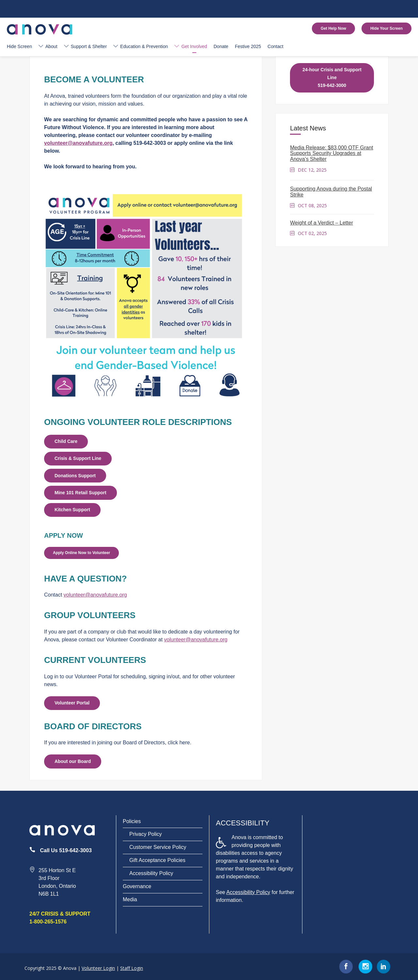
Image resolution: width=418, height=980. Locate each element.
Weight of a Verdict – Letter (322, 223)
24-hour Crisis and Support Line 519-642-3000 (332, 77)
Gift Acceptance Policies (157, 860)
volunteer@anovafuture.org (78, 143)
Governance (137, 886)
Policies (132, 821)
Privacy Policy (146, 834)
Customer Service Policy (158, 847)
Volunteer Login (98, 968)
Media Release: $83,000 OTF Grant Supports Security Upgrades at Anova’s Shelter (331, 153)
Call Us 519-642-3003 (66, 850)
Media (130, 899)
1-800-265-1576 (48, 922)
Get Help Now (333, 28)
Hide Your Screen (386, 28)
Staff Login (132, 968)
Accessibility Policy (151, 873)
